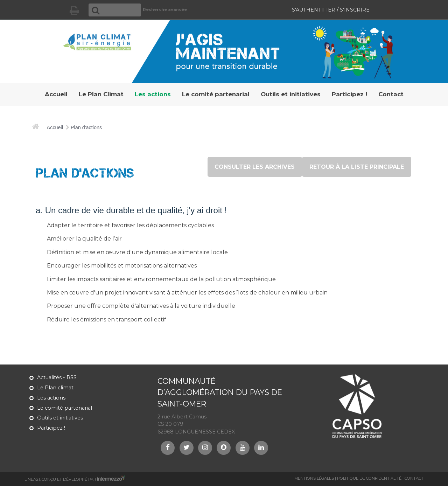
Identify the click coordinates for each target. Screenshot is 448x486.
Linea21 (32, 479)
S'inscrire (355, 10)
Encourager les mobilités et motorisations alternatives (122, 266)
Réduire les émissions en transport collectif (107, 320)
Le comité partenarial (65, 408)
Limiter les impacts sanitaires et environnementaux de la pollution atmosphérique (161, 279)
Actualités (49, 377)
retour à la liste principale (357, 167)
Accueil (55, 127)
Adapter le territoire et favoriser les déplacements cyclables (130, 225)
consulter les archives (255, 167)
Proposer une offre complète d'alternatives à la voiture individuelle (141, 306)
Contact (414, 478)
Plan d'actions (86, 127)
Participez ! (51, 428)
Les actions (51, 398)
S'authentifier (314, 10)
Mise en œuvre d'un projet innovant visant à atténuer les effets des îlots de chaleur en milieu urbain (187, 293)
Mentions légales (314, 478)
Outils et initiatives (60, 418)
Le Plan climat (55, 388)
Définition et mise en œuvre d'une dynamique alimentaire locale (137, 252)
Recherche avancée (165, 9)
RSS (72, 377)
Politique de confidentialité (369, 478)
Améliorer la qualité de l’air (84, 239)
